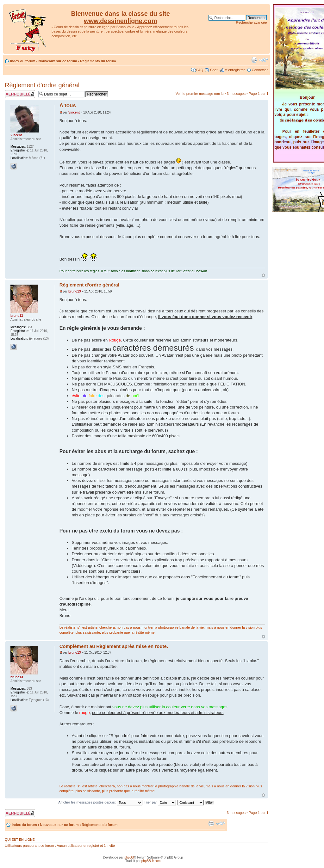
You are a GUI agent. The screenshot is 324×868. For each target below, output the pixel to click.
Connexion (260, 70)
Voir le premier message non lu (200, 94)
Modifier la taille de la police (264, 60)
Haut (263, 275)
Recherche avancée (251, 22)
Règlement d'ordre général (42, 85)
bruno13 (75, 291)
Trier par (160, 802)
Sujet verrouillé (20, 94)
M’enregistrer (235, 70)
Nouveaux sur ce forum (58, 61)
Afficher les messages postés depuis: (100, 802)
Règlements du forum (98, 61)
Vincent (74, 112)
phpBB (129, 857)
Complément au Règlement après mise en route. (114, 646)
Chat (214, 70)
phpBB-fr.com (151, 861)
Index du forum (23, 61)
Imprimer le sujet (254, 60)
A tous (68, 105)
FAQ (200, 70)
